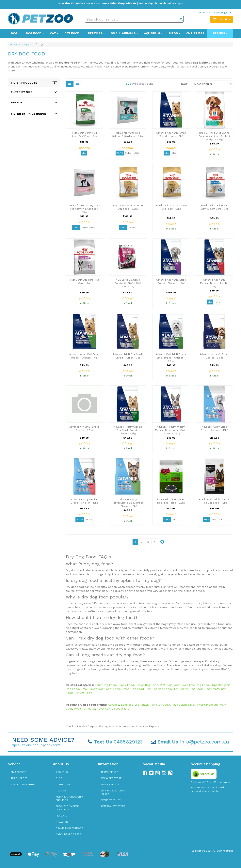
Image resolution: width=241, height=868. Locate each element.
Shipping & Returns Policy (113, 792)
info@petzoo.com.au (190, 742)
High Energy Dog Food (188, 689)
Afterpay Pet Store (113, 806)
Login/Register (223, 13)
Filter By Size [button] (22, 92)
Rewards (62, 822)
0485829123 (115, 742)
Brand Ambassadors (69, 828)
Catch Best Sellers (69, 834)
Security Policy (111, 800)
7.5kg (123, 228)
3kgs (89, 520)
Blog (59, 778)
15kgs (80, 520)
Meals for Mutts (84, 709)
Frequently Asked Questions (67, 808)
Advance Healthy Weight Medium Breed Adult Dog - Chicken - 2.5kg (171, 430)
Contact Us (203, 13)
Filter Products (34, 83)
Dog (15, 33)
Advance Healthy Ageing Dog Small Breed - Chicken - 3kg (128, 430)
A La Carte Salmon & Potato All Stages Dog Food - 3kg (128, 283)
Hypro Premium (207, 705)
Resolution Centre (23, 785)
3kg (167, 153)
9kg (136, 153)
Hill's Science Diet (184, 705)
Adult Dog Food (105, 685)
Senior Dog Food (147, 685)
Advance (113, 705)
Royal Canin (104, 709)
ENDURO (164, 705)
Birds (175, 33)
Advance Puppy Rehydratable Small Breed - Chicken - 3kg (128, 503)
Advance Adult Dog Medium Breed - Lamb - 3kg (214, 283)
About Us (62, 772)
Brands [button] (17, 102)
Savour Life (122, 709)
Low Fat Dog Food (158, 689)
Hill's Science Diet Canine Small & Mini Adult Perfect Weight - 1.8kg (214, 136)
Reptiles (96, 33)
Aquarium (153, 33)
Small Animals (124, 33)
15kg (217, 302)
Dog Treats (212, 689)
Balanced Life (130, 705)
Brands (220, 33)
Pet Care (61, 816)
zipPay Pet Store (111, 778)
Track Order (19, 778)
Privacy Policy (110, 785)
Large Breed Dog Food (129, 689)
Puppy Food (126, 685)
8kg (174, 153)
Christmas (195, 33)
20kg (128, 153)
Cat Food (73, 33)
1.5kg (132, 228)
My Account (18, 772)
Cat (54, 33)
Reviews (61, 791)
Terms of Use (109, 772)
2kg (84, 153)
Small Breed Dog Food (96, 689)
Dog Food (35, 33)
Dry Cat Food (83, 693)
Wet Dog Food (170, 685)
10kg (206, 520)
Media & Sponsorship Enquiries (69, 798)
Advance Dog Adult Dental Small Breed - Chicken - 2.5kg (171, 358)
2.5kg (120, 153)
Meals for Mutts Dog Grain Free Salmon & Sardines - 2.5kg (84, 209)
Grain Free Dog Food (195, 685)
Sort (184, 84)
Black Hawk (149, 705)
